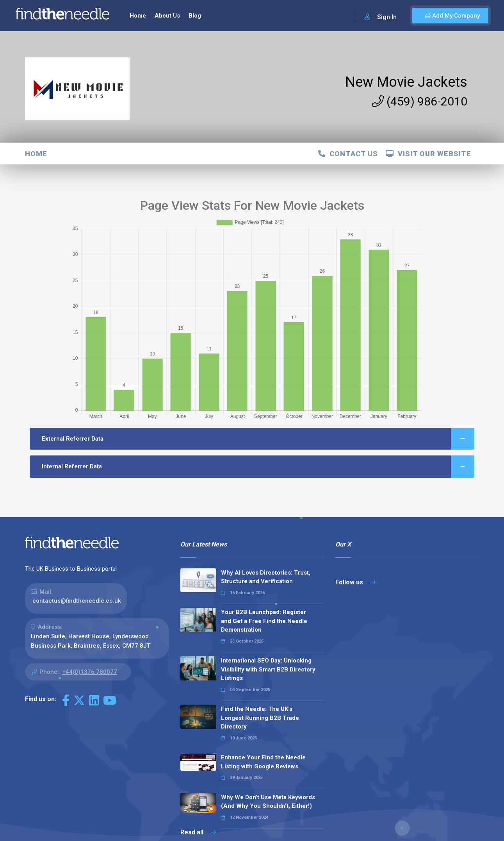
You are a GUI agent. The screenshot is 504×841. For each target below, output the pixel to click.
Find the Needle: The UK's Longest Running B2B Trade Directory (260, 718)
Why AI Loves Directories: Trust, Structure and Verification (266, 577)
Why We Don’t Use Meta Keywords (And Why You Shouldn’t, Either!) (268, 802)
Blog (195, 16)
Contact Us (348, 154)
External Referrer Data (258, 439)
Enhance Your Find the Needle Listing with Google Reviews (263, 762)
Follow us (355, 582)
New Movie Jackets (406, 82)
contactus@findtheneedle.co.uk (77, 601)
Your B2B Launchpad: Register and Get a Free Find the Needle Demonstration (264, 621)
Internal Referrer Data (258, 467)
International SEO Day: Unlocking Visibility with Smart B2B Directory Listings (268, 669)
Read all (198, 832)
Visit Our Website (428, 154)
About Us (167, 16)
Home (138, 16)
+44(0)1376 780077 (90, 672)
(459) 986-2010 (420, 101)
